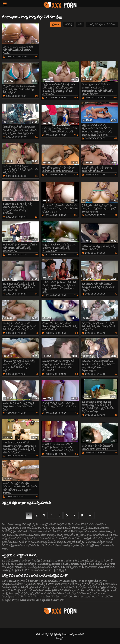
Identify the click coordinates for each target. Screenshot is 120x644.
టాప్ (80, 24)
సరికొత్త (69, 24)
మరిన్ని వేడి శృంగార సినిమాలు (102, 24)
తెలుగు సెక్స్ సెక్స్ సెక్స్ (47, 634)
